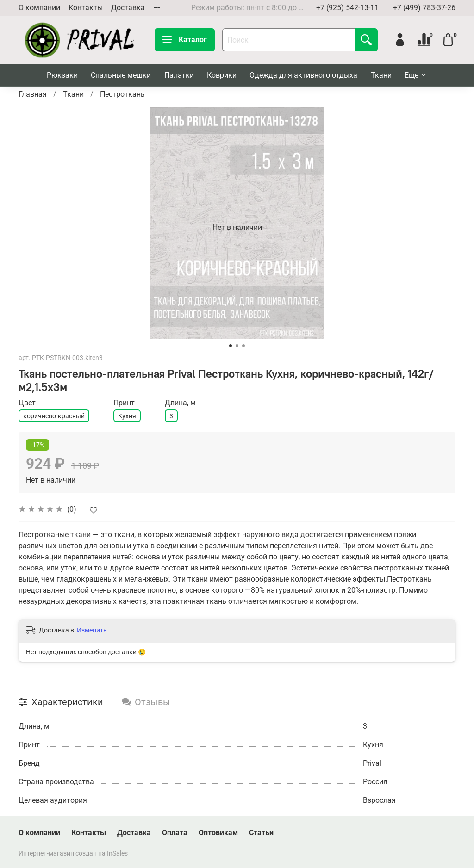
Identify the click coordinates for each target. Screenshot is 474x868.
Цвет (27, 403)
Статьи (261, 833)
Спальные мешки (121, 75)
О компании (39, 8)
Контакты (86, 8)
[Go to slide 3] (243, 346)
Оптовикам (218, 833)
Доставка (128, 8)
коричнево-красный (54, 416)
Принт (124, 403)
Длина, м (180, 403)
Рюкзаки (62, 75)
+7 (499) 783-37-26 (424, 8)
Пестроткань (122, 94)
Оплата (175, 833)
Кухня (127, 416)
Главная (33, 94)
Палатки (179, 75)
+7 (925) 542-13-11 (347, 8)
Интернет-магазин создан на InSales (73, 853)
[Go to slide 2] (237, 346)
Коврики (222, 75)
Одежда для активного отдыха (303, 75)
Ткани (381, 75)
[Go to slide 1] (231, 346)
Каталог (185, 40)
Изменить (92, 630)
